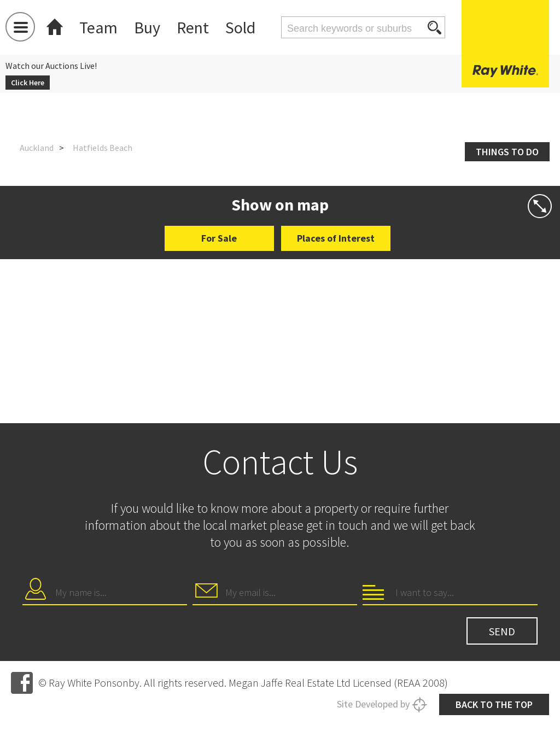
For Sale (219, 238)
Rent (193, 27)
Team (98, 27)
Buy (147, 27)
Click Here (28, 83)
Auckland (37, 148)
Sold (240, 27)
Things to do (507, 152)
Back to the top (494, 704)
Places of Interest (336, 238)
